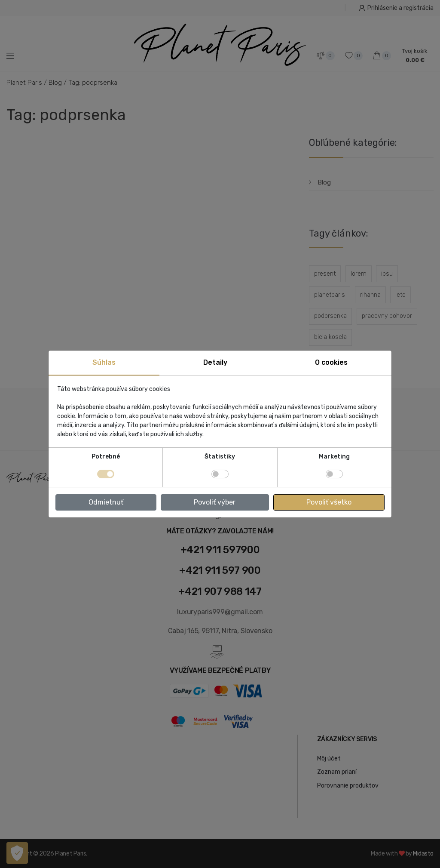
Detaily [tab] (215, 362)
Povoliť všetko (329, 502)
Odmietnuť (106, 502)
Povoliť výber (215, 502)
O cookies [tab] (331, 362)
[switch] (220, 474)
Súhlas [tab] (104, 362)
